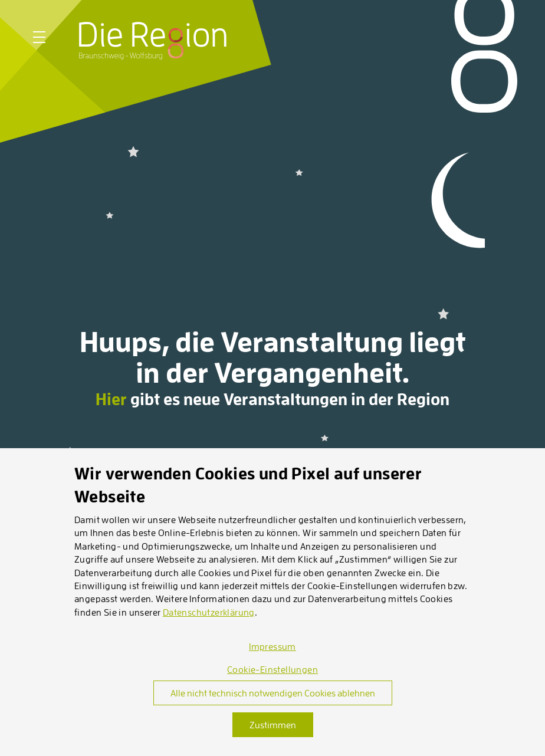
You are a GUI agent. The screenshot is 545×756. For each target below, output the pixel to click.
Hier (111, 399)
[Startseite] (153, 41)
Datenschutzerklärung (209, 612)
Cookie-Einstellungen (272, 669)
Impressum (272, 646)
